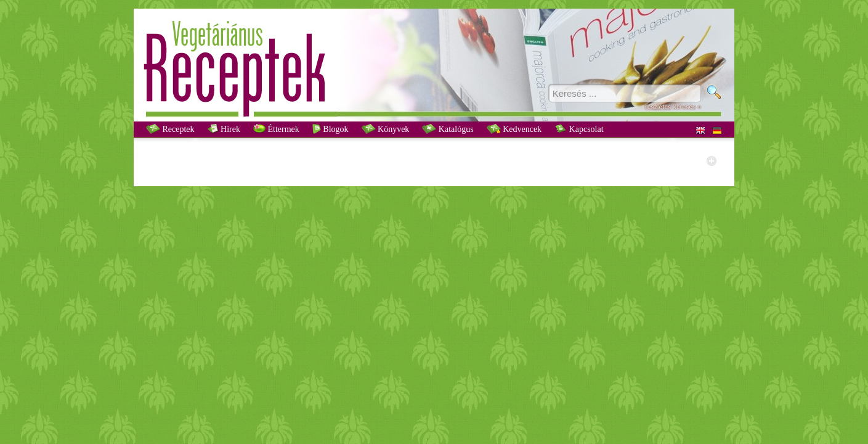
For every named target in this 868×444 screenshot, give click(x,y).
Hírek (224, 129)
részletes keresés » (673, 107)
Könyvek (386, 129)
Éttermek (276, 129)
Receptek (170, 129)
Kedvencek (514, 129)
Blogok (331, 129)
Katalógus (448, 129)
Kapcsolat (579, 129)
